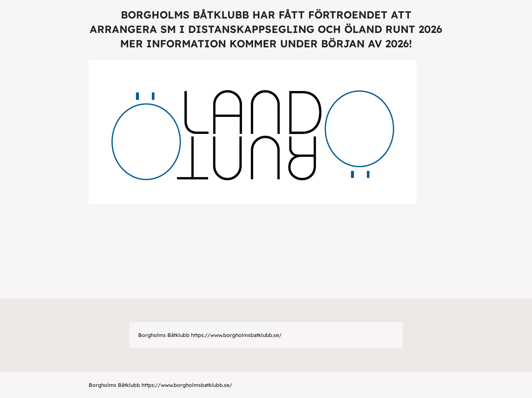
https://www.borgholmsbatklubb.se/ (236, 335)
